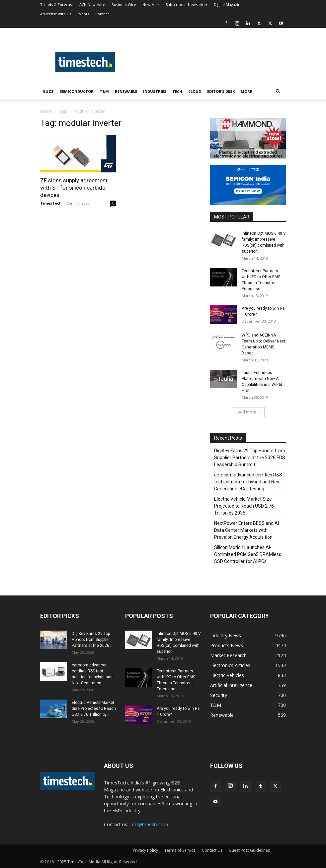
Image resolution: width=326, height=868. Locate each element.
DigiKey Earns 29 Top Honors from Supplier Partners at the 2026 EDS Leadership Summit (250, 458)
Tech (177, 91)
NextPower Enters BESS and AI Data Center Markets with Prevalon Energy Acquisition (246, 530)
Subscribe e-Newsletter (187, 4)
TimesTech (51, 203)
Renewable (126, 91)
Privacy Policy (145, 850)
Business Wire (124, 4)
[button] (278, 92)
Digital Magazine (228, 4)
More (246, 91)
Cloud (195, 91)
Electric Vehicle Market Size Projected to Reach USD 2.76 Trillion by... (94, 709)
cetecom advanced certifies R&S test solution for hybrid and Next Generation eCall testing (248, 482)
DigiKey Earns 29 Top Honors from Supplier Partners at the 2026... (92, 640)
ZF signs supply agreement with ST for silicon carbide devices (74, 188)
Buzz (48, 91)
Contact (102, 14)
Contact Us (212, 850)
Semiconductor (77, 91)
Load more (248, 412)
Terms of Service (180, 850)
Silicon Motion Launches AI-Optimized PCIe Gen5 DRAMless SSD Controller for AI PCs (248, 554)
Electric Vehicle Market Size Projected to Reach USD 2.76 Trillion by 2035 (244, 506)
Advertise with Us (56, 14)
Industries (155, 91)
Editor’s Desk (221, 91)
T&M (104, 91)
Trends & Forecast (57, 4)
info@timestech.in (149, 824)
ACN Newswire (92, 4)
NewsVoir (151, 4)
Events (83, 14)
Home (46, 111)
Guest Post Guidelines (249, 850)
